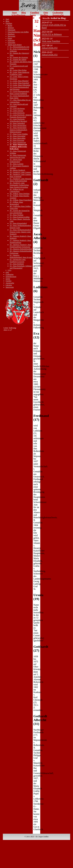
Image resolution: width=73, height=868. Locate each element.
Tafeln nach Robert (15, 45)
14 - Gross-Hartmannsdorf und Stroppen (19, 88)
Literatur (30, 18)
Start (14, 13)
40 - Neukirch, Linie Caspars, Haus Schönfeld (20, 176)
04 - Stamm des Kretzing (19, 57)
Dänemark (11, 30)
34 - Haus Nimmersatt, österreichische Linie (18, 156)
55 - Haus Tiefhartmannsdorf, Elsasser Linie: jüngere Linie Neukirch (20, 232)
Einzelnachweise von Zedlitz (18, 32)
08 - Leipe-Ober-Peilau (18, 70)
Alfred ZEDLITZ (50, 48)
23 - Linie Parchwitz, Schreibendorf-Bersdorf (18, 120)
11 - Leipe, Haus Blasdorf (19, 81)
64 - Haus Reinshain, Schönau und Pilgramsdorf (21, 267)
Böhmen (11, 28)
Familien (35, 13)
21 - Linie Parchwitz (17, 113)
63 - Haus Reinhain (17, 264)
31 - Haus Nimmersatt (18, 143)
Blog (24, 13)
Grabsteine (58, 13)
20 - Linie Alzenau (17, 111)
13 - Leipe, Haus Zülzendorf (20, 85)
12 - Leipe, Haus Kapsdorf (19, 83)
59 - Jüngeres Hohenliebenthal (21, 249)
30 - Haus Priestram (17, 140)
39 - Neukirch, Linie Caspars (20, 172)
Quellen (44, 15)
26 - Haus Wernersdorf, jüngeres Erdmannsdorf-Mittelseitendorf (18, 130)
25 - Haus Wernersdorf (18, 126)
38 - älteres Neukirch (17, 170)
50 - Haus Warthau (17, 215)
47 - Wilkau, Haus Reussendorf (16, 203)
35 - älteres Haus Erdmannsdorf (16, 161)
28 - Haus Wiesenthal (18, 136)
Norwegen (11, 36)
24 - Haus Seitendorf (17, 123)
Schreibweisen (18, 15)
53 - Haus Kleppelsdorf (18, 223)
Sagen (33, 15)
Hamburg (11, 34)
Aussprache (58, 15)
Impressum (44, 18)
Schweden (11, 43)
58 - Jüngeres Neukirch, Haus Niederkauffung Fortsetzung (20, 246)
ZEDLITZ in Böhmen (52, 34)
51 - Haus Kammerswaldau (20, 217)
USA (10, 270)
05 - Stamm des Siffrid (18, 60)
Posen (10, 38)
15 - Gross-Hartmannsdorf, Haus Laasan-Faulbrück (19, 93)
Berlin (10, 26)
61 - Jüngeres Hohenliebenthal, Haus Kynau (21, 256)
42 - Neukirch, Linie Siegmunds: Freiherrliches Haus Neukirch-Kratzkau (19, 185)
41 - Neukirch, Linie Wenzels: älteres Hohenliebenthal (21, 180)
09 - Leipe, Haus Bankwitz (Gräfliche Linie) (19, 73)
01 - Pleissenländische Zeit (19, 47)
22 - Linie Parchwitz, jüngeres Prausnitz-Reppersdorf (21, 116)
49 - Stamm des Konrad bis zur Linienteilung (20, 212)
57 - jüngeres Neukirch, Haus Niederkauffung (20, 241)
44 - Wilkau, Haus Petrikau (20, 194)
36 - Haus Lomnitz (17, 164)
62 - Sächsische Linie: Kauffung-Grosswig (18, 261)
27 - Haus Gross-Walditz (19, 134)
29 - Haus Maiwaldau (18, 138)
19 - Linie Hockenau (17, 108)
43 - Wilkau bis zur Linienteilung (17, 190)
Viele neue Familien (51, 41)
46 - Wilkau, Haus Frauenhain (21, 200)
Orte (46, 13)
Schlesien (11, 40)
